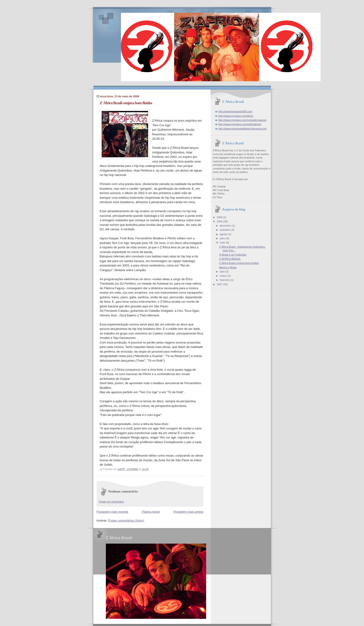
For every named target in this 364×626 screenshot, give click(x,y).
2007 (220, 284)
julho (223, 238)
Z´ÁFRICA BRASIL (230, 259)
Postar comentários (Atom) (126, 521)
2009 (220, 217)
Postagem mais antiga (188, 512)
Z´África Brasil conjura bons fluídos (239, 263)
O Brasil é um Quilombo (233, 255)
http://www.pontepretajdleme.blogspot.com (243, 129)
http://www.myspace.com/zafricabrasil (240, 124)
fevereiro (225, 280)
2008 (220, 221)
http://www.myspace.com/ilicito (236, 116)
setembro (226, 230)
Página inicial (151, 512)
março (224, 276)
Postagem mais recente (112, 512)
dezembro (226, 226)
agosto (224, 234)
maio (223, 243)
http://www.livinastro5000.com (235, 111)
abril (223, 272)
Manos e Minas (228, 267)
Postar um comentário (111, 502)
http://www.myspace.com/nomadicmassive (243, 120)
